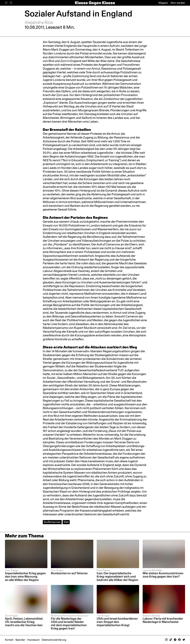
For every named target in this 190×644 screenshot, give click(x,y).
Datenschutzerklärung (54, 640)
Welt (66, 522)
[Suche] (11, 3)
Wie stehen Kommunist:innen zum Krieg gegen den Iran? (163, 575)
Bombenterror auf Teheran (69, 573)
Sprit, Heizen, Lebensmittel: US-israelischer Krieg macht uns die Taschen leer (24, 622)
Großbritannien (52, 522)
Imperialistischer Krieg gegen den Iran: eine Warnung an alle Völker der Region (25, 576)
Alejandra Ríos (39, 22)
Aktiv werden (178, 3)
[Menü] (6, 3)
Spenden (20, 640)
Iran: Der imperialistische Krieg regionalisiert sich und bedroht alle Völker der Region (117, 576)
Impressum (34, 640)
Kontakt (9, 640)
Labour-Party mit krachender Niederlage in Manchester (163, 620)
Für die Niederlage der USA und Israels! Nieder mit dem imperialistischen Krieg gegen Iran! (69, 623)
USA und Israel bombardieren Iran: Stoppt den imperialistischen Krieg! (117, 622)
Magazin (163, 3)
